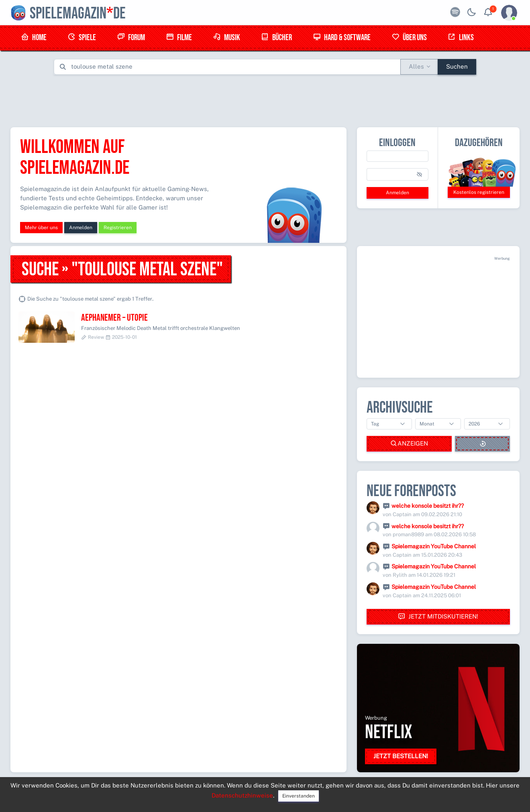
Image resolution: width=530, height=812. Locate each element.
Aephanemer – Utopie (114, 318)
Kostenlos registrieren (479, 192)
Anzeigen (409, 444)
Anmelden (81, 228)
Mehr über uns (41, 228)
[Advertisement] (265, 99)
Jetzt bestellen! (401, 756)
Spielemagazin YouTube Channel (434, 546)
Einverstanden (299, 796)
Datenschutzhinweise (242, 795)
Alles (416, 66)
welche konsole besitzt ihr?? (428, 506)
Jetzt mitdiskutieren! (438, 617)
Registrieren (118, 228)
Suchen (457, 66)
